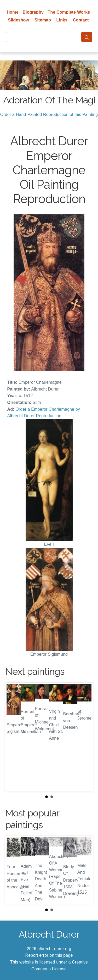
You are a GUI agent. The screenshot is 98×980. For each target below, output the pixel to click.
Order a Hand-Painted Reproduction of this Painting (49, 115)
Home (13, 12)
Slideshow (19, 20)
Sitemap (43, 20)
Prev (13, 737)
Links (62, 20)
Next (85, 737)
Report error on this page (49, 955)
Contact (81, 20)
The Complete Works (69, 12)
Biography (33, 12)
